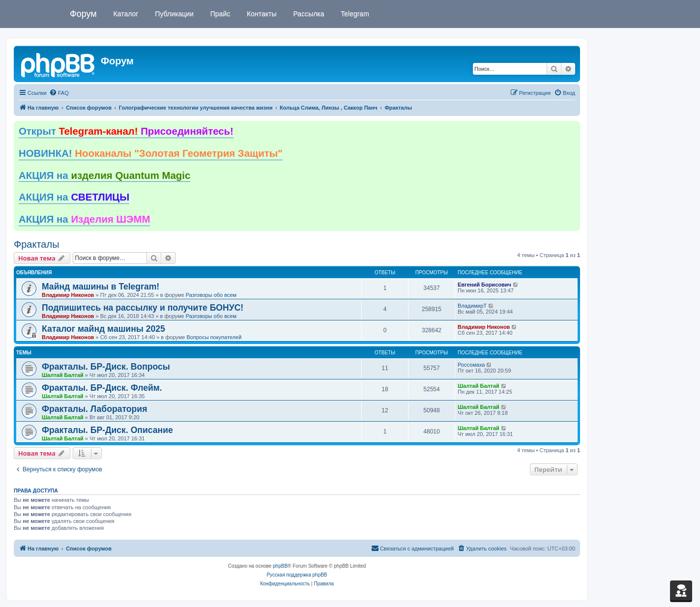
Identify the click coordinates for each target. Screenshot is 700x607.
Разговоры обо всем (211, 295)
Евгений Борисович (484, 285)
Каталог (125, 14)
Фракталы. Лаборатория (94, 409)
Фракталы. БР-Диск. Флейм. (102, 388)
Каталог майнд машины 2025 (103, 329)
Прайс (219, 14)
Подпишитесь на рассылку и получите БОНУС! (143, 308)
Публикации (173, 14)
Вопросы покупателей (214, 337)
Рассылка (308, 14)
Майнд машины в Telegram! (101, 287)
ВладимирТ (472, 306)
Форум (83, 14)
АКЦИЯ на (104, 175)
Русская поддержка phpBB (297, 575)
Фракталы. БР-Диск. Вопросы (106, 367)
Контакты (261, 14)
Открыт (126, 131)
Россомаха (471, 365)
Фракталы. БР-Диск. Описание (107, 430)
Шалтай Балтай (63, 375)
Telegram (354, 14)
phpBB (280, 566)
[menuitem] (59, 93)
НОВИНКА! (151, 153)
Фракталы (37, 244)
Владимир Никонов (68, 295)
